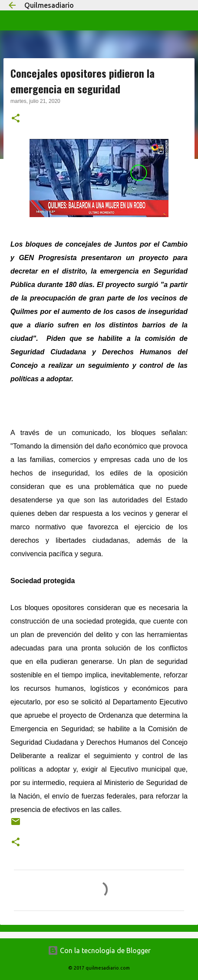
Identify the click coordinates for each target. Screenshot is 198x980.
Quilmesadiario (49, 5)
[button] (16, 119)
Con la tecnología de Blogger (99, 950)
